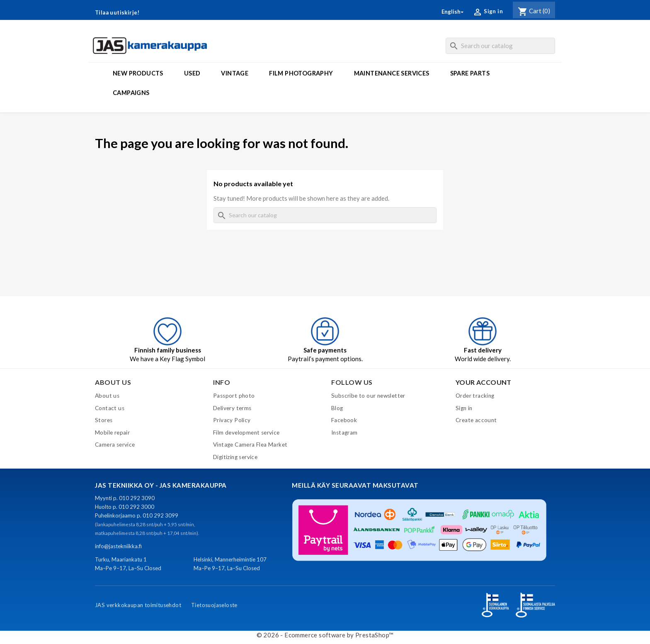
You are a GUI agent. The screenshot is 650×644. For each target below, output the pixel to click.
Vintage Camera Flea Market (250, 445)
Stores (104, 420)
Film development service (246, 433)
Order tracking (475, 396)
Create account (476, 420)
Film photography (301, 73)
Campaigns (131, 93)
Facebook (344, 420)
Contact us (110, 408)
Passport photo (234, 396)
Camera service (115, 445)
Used (192, 73)
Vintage (235, 73)
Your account (484, 382)
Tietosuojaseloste (214, 605)
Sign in (464, 408)
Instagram (344, 433)
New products (138, 73)
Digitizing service (235, 457)
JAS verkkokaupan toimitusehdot (138, 605)
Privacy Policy (232, 420)
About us (107, 396)
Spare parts (470, 73)
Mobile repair (112, 433)
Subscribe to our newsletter (368, 396)
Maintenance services (392, 73)
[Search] (500, 46)
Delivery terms (232, 408)
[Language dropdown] (453, 12)
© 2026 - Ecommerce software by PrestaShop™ (325, 635)
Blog (337, 408)
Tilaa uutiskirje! (117, 12)
